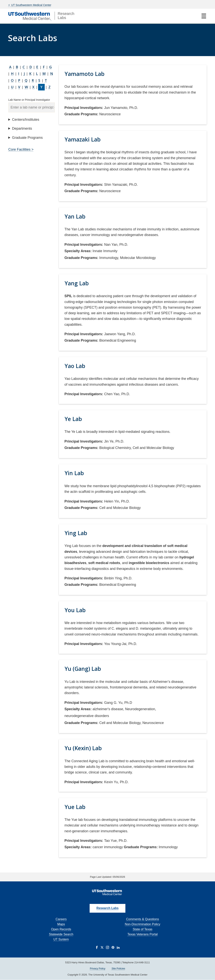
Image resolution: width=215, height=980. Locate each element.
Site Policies (118, 968)
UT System (61, 939)
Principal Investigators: (84, 108)
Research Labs (107, 908)
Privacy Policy (98, 968)
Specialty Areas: (78, 251)
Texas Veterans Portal (142, 934)
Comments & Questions (143, 919)
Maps (61, 924)
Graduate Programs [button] (27, 138)
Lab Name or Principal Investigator (29, 100)
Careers (61, 919)
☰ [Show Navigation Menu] (204, 16)
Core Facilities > (21, 149)
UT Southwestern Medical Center (31, 5)
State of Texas (143, 929)
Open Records (61, 929)
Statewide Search (61, 934)
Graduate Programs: (81, 114)
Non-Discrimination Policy (142, 924)
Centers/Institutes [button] (26, 120)
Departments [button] (22, 128)
